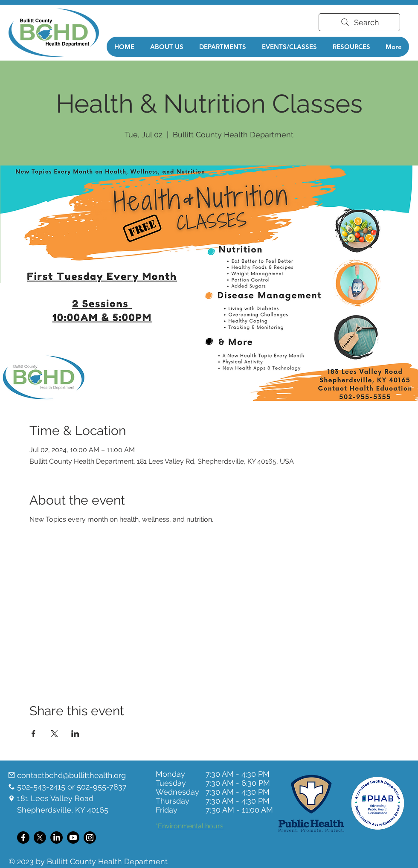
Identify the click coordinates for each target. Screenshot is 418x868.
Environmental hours (191, 826)
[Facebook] (23, 838)
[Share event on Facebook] (33, 734)
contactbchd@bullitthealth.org (71, 775)
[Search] (359, 22)
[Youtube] (73, 838)
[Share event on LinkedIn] (75, 734)
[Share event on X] (54, 734)
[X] (40, 838)
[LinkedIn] (57, 838)
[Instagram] (90, 838)
